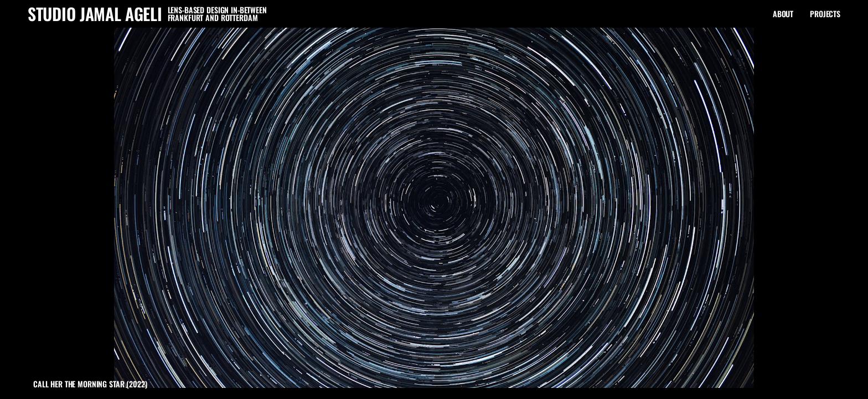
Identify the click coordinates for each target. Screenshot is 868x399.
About (783, 14)
